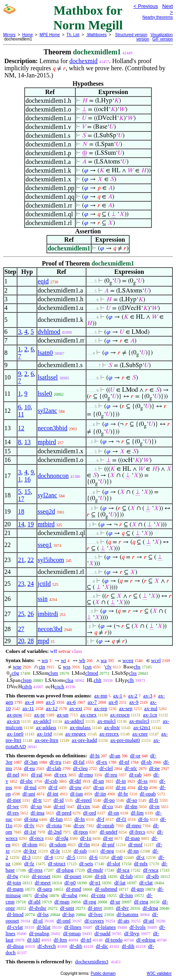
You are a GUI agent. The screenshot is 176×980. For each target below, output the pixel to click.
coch (59, 686)
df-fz (29, 864)
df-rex (61, 775)
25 (21, 614)
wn (45, 660)
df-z (141, 857)
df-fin (84, 844)
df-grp (137, 889)
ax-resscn (120, 715)
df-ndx (141, 864)
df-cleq (80, 768)
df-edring (146, 940)
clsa (69, 680)
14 (21, 524)
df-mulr (95, 870)
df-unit (67, 908)
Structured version (131, 35)
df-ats (124, 921)
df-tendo (114, 940)
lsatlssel (48, 377)
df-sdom (58, 844)
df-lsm (126, 895)
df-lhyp (132, 933)
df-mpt (14, 800)
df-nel (13, 775)
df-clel (106, 768)
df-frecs (137, 832)
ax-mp (101, 696)
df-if (53, 787)
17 (21, 499)
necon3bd (50, 629)
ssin (43, 599)
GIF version (163, 39)
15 (27, 492)
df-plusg (65, 870)
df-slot (113, 864)
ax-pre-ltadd (84, 740)
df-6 (94, 857)
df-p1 (95, 883)
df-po (109, 800)
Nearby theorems (158, 17)
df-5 (71, 857)
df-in (121, 781)
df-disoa (15, 946)
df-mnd (73, 889)
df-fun (56, 819)
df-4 (49, 857)
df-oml (64, 921)
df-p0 (70, 883)
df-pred (64, 813)
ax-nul (151, 708)
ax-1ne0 (15, 734)
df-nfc (131, 768)
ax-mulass (80, 727)
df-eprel (83, 800)
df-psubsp (39, 933)
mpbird (47, 442)
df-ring (141, 902)
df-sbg (41, 895)
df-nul (30, 787)
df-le (55, 851)
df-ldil (33, 940)
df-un (98, 781)
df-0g (12, 876)
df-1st (30, 832)
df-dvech (47, 946)
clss (133, 673)
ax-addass (46, 727)
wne (17, 667)
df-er (108, 838)
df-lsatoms (127, 914)
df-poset (73, 876)
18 (21, 511)
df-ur (115, 902)
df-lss (43, 914)
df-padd (102, 933)
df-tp (143, 787)
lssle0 (45, 394)
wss (67, 667)
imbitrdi (48, 614)
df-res (13, 813)
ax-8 (113, 702)
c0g (15, 673)
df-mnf (135, 844)
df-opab (147, 794)
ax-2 (133, 696)
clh (131, 680)
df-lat (120, 883)
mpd (43, 641)
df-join (14, 883)
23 (21, 584)
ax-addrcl (74, 721)
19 (31, 524)
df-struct (57, 864)
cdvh (27, 686)
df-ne (154, 768)
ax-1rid (44, 734)
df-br (123, 794)
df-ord (90, 813)
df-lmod (15, 914)
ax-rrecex (109, 734)
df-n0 (117, 857)
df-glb (153, 876)
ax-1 (118, 696)
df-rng (90, 902)
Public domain (103, 973)
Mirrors (9, 35)
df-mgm (15, 889)
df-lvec (96, 914)
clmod (92, 673)
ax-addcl (42, 721)
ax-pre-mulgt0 (125, 740)
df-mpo (134, 825)
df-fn (80, 819)
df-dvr (122, 908)
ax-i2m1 (142, 727)
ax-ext (76, 708)
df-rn (154, 806)
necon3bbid (53, 428)
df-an (115, 756)
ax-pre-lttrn (47, 740)
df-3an (31, 762)
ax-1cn (150, 715)
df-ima (37, 813)
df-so (132, 800)
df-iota (31, 819)
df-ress (35, 870)
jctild (44, 584)
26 (31, 614)
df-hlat (43, 927)
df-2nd (55, 832)
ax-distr (112, 727)
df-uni (29, 794)
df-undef (108, 832)
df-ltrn (60, 940)
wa (104, 660)
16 (27, 479)
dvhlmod (49, 332)
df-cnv (84, 806)
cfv (108, 667)
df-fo (143, 819)
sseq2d (46, 511)
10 (27, 407)
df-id (58, 800)
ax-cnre (140, 734)
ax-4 (30, 702)
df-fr (154, 800)
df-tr (37, 800)
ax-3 (148, 696)
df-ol (38, 921)
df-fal (79, 762)
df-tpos (81, 832)
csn (88, 667)
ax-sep (126, 708)
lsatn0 (45, 353)
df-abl (34, 902)
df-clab (54, 768)
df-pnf (108, 844)
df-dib (76, 946)
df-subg (69, 895)
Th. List (73, 35)
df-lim (137, 813)
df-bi (95, 756)
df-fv (29, 825)
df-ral (37, 775)
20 (21, 641)
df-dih (128, 946)
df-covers (94, 921)
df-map (132, 838)
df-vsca (151, 870)
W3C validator (159, 973)
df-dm (131, 806)
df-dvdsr (38, 908)
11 (21, 414)
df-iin (100, 794)
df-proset (41, 876)
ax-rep (100, 708)
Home (28, 35)
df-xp (36, 806)
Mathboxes (96, 35)
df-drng (150, 908)
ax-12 (52, 708)
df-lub (126, 876)
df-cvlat (15, 927)
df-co (108, 806)
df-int (53, 794)
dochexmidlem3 (92, 962)
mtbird (46, 524)
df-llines (73, 927)
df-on (113, 813)
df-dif (75, 781)
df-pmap (72, 933)
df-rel (59, 806)
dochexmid (83, 61)
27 (21, 629)
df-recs (36, 838)
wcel (156, 660)
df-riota (54, 825)
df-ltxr (30, 851)
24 (31, 584)
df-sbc (26, 781)
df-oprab (106, 825)
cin (42, 667)
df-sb (146, 762)
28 (31, 641)
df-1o (86, 838)
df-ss (143, 781)
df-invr (95, 908)
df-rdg (62, 838)
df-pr (121, 787)
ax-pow (14, 715)
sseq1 (45, 545)
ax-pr (39, 715)
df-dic (102, 946)
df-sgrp (45, 889)
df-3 (26, 857)
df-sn (99, 787)
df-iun (77, 794)
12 (21, 428)
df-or (135, 756)
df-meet (42, 883)
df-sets (86, 864)
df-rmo (86, 775)
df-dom (30, 844)
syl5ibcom (51, 560)
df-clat (146, 883)
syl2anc (47, 411)
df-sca (123, 870)
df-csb (51, 781)
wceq (128, 660)
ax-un (63, 715)
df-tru (55, 762)
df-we (13, 806)
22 (31, 560)
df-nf (124, 762)
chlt (98, 680)
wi (63, 660)
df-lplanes (105, 927)
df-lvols (138, 927)
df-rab (136, 775)
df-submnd (106, 889)
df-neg (107, 851)
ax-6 (71, 702)
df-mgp (62, 902)
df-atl (149, 921)
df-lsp (69, 914)
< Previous (146, 6)
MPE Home (50, 35)
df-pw (76, 787)
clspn (26, 680)
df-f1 (121, 819)
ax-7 (92, 702)
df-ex (102, 762)
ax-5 (50, 702)
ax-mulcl (107, 721)
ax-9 (134, 702)
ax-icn (13, 721)
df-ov (79, 825)
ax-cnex (89, 715)
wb (82, 660)
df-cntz (98, 895)
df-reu (111, 775)
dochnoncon (53, 476)
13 (27, 442)
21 (21, 560)
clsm (53, 673)
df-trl (86, 940)
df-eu (29, 768)
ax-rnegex (76, 734)
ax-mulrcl (139, 721)
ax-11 (28, 708)
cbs (137, 667)
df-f (101, 819)
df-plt (100, 876)
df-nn (133, 851)
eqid (43, 281)
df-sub (80, 851)
